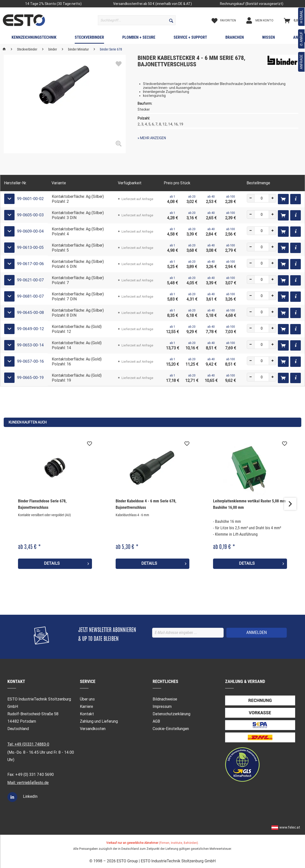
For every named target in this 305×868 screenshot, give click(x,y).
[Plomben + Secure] (139, 38)
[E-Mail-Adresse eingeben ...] (188, 633)
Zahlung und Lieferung (99, 721)
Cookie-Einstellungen (171, 729)
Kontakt (87, 714)
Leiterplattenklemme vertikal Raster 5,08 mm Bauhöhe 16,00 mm (249, 504)
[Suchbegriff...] (137, 20)
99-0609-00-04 (30, 231)
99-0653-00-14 (30, 345)
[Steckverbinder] (89, 38)
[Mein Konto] (264, 20)
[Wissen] (269, 38)
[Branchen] (235, 38)
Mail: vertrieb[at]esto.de (28, 783)
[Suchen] (171, 20)
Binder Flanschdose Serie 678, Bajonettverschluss (42, 504)
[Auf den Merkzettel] (90, 444)
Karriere (86, 706)
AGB (156, 721)
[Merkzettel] (228, 20)
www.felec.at (290, 827)
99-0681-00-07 (30, 296)
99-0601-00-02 (30, 199)
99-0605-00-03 (30, 215)
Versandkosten (93, 729)
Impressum (162, 706)
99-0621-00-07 (30, 280)
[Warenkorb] (293, 20)
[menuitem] (137, 20)
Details (66, 563)
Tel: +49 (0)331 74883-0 (28, 744)
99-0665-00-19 (30, 378)
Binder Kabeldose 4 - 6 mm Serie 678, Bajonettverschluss (146, 504)
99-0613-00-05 (30, 247)
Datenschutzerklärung (171, 714)
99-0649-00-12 (30, 329)
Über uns (87, 699)
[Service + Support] (190, 38)
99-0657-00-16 (30, 361)
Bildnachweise (165, 699)
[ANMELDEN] (257, 633)
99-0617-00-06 (30, 264)
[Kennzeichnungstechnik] (34, 38)
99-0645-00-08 (30, 313)
